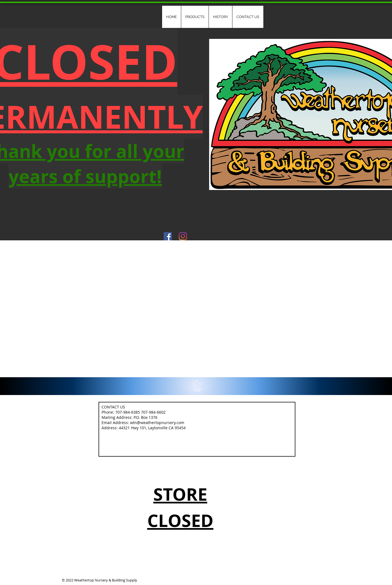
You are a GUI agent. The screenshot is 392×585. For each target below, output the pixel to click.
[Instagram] (183, 236)
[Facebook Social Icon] (168, 236)
